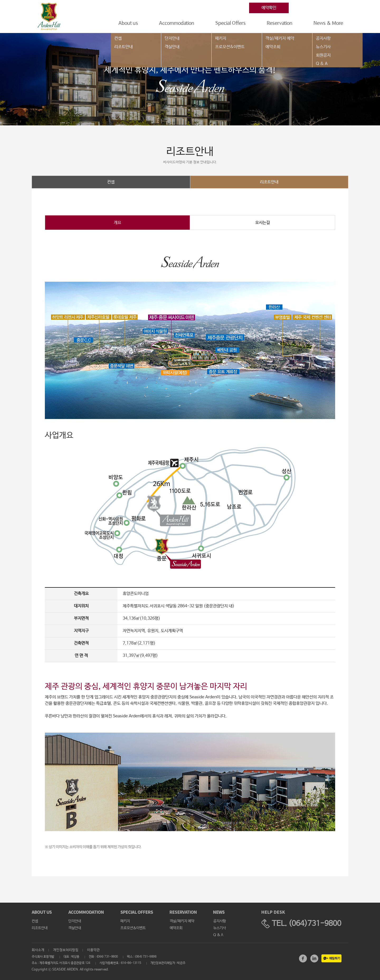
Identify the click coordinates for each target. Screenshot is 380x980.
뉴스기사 (323, 47)
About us (128, 23)
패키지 (221, 38)
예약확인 (269, 8)
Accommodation (177, 23)
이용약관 (93, 950)
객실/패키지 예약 (280, 38)
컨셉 (118, 38)
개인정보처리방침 (66, 950)
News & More (328, 23)
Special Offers (231, 23)
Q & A (322, 64)
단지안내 (172, 38)
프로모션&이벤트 (230, 47)
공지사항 (323, 38)
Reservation (280, 23)
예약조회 (273, 47)
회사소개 (38, 950)
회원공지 (323, 55)
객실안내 (172, 47)
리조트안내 (123, 47)
